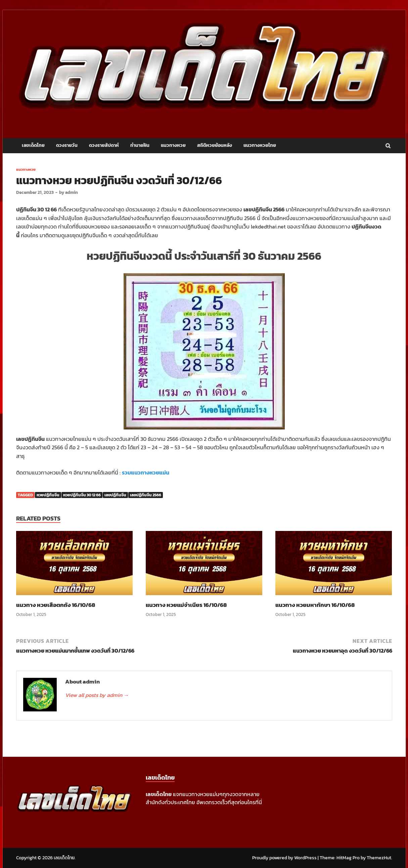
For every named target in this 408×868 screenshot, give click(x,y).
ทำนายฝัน (140, 145)
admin (72, 192)
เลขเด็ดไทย (33, 145)
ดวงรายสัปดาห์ (104, 145)
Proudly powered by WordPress (284, 858)
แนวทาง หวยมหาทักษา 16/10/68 (315, 605)
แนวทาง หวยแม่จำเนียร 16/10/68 (186, 605)
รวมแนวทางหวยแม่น (146, 472)
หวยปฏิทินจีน (48, 495)
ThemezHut (379, 858)
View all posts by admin (97, 695)
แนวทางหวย (173, 145)
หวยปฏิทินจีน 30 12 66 (82, 495)
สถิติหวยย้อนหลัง (215, 145)
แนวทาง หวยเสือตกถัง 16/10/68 (56, 605)
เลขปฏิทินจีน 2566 (146, 495)
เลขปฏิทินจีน (115, 495)
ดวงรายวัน (67, 145)
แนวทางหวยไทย (260, 145)
